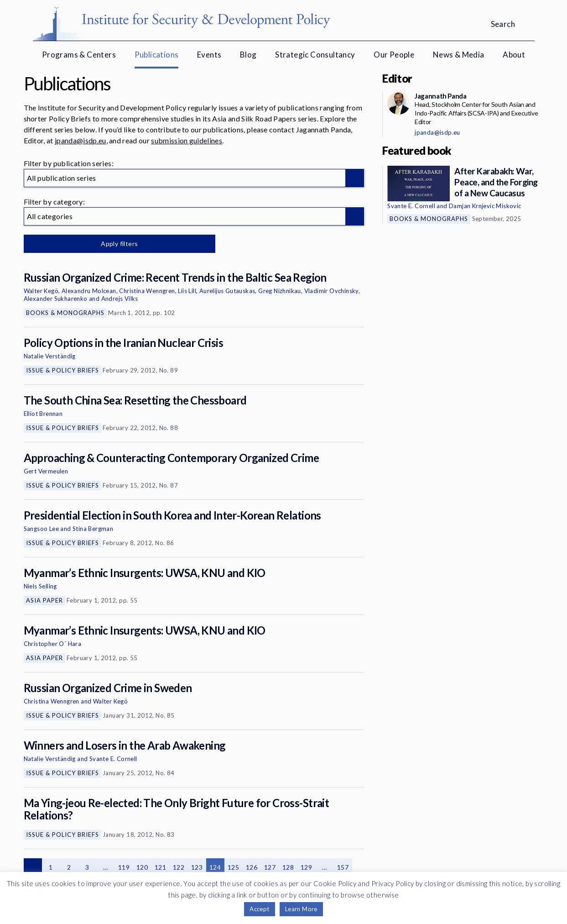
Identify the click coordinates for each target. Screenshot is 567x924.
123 (197, 867)
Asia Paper (44, 600)
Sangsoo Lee (41, 529)
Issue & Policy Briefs (62, 370)
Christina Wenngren (147, 291)
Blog (248, 55)
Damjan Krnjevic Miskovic (485, 206)
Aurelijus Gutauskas (227, 291)
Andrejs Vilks (120, 299)
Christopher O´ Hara (53, 644)
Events (209, 55)
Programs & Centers (79, 55)
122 (179, 867)
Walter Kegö (41, 291)
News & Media (459, 55)
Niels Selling (40, 586)
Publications (157, 55)
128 (288, 867)
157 (343, 867)
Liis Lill (187, 291)
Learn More (301, 909)
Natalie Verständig (50, 356)
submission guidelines (187, 140)
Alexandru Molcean (89, 291)
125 (233, 867)
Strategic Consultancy (315, 55)
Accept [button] (259, 909)
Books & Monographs (65, 313)
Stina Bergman (93, 529)
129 (306, 867)
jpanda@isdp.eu (80, 140)
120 (142, 867)
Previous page (33, 867)
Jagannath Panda (440, 96)
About (514, 55)
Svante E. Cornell (113, 759)
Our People (394, 55)
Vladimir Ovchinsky (331, 291)
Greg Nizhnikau (280, 291)
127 (270, 867)
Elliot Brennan (43, 414)
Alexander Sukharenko (56, 299)
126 (252, 867)
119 (124, 867)
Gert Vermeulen (46, 471)
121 (160, 867)
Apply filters (119, 244)
